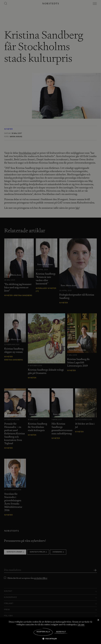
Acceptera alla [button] (43, 632)
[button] (51, 639)
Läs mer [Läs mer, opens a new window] (81, 625)
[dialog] (50, 322)
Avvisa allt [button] (61, 632)
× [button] (98, 620)
